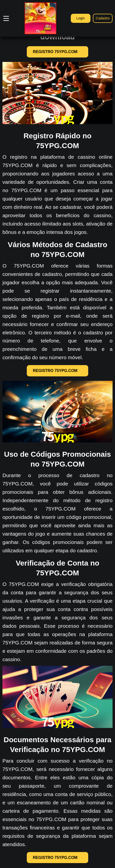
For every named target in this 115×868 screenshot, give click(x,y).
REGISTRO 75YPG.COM (57, 52)
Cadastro (103, 18)
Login (81, 18)
